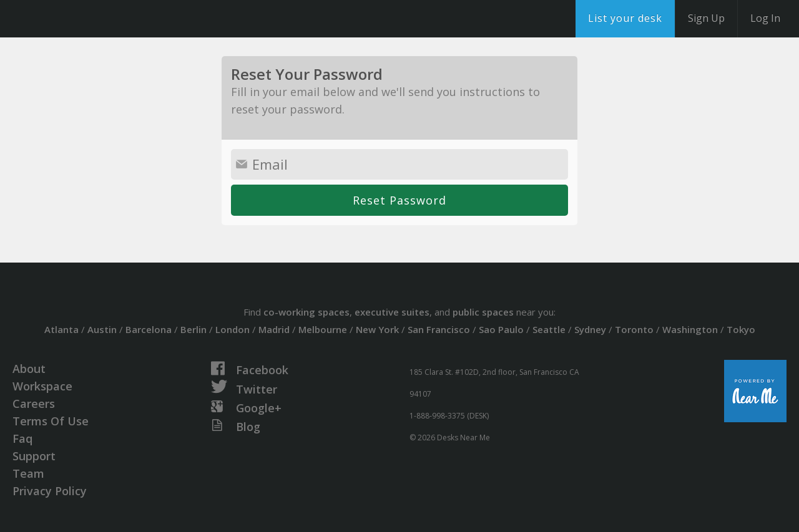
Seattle (549, 329)
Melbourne (323, 329)
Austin (102, 329)
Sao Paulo (501, 329)
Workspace (42, 386)
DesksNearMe (87, 19)
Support (34, 456)
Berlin (194, 329)
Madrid (274, 329)
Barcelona (149, 329)
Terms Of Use (51, 421)
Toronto (634, 329)
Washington (690, 329)
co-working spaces (306, 312)
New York (377, 329)
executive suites (392, 312)
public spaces (483, 312)
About (29, 369)
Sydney (590, 329)
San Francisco (439, 329)
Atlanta (61, 329)
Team (28, 473)
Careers (34, 404)
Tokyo (741, 329)
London (233, 329)
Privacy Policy (50, 491)
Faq (22, 438)
